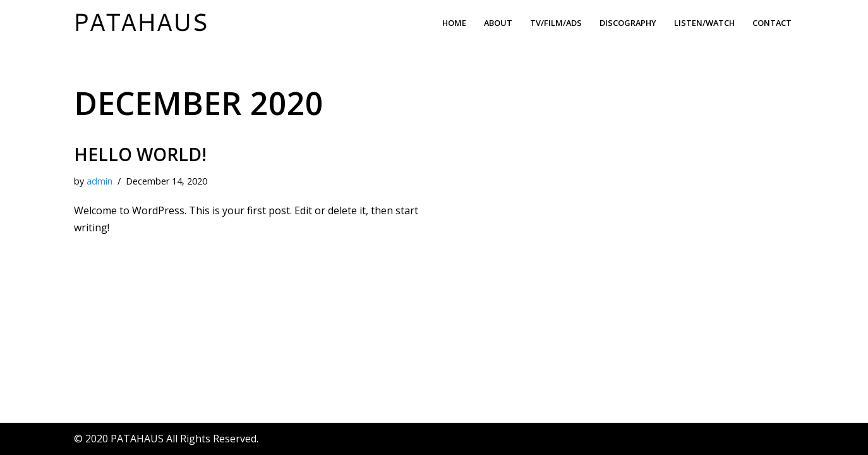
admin (99, 181)
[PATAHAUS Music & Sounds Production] (144, 22)
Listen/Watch (704, 23)
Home (454, 23)
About (498, 23)
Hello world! (140, 154)
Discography (628, 23)
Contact (772, 23)
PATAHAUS (137, 439)
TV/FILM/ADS (556, 23)
